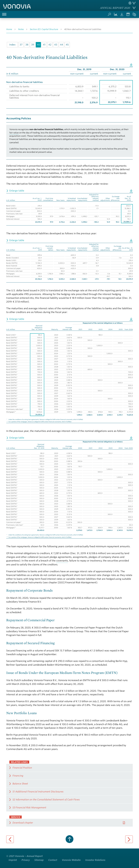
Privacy (26, 860)
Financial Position (22, 768)
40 (38, 45)
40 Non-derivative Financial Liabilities (83, 29)
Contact (53, 860)
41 (44, 45)
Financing (18, 776)
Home (9, 29)
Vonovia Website (71, 860)
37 (21, 45)
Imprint (13, 860)
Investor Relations (95, 860)
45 (67, 45)
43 (56, 45)
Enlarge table (17, 191)
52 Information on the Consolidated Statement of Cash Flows (46, 800)
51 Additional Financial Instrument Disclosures (38, 792)
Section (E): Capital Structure (44, 29)
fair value (14, 133)
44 (62, 45)
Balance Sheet (20, 784)
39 (33, 45)
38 (27, 45)
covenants (62, 561)
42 (50, 45)
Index (12, 45)
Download (131, 64)
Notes (21, 29)
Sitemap (39, 860)
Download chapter (23, 823)
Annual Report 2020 (115, 8)
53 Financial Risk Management (29, 808)
